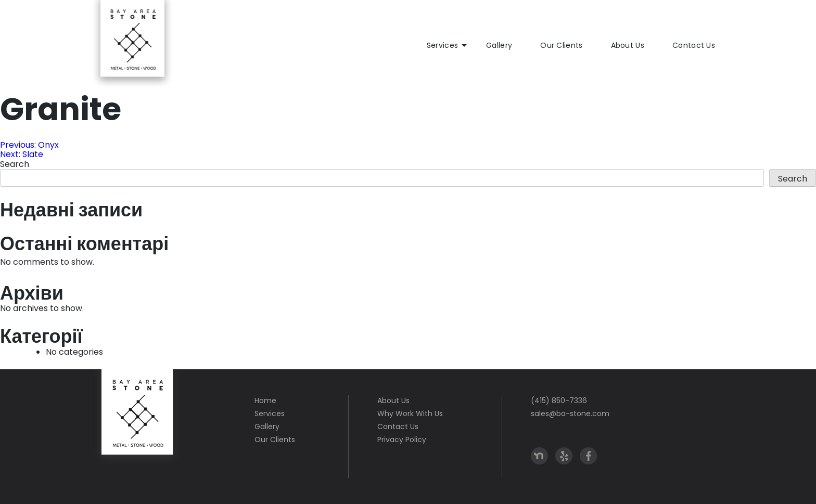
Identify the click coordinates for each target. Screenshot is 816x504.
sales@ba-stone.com (570, 413)
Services (442, 45)
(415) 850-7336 (559, 400)
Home (265, 400)
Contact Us (694, 45)
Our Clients (561, 45)
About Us (628, 45)
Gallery (499, 45)
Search (15, 164)
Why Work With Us (410, 413)
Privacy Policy (402, 440)
